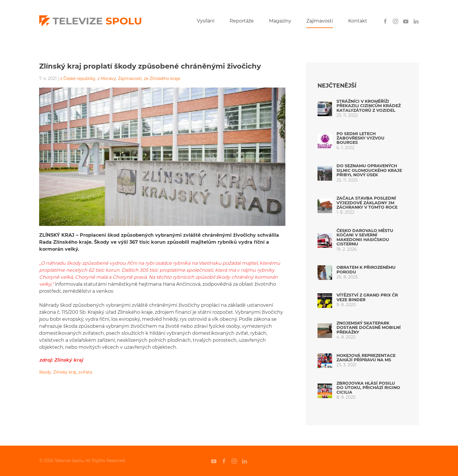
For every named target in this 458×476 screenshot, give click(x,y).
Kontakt (358, 21)
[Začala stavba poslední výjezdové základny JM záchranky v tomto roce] (325, 205)
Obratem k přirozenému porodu (366, 270)
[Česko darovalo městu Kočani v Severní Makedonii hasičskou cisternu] (325, 240)
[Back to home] (90, 21)
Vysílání (206, 21)
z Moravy (107, 79)
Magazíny (280, 21)
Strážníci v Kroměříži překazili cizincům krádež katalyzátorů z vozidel (369, 106)
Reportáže (242, 21)
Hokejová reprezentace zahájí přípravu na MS (366, 358)
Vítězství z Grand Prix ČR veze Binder (367, 297)
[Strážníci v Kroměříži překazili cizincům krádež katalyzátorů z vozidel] (325, 108)
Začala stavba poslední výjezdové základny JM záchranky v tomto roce (367, 203)
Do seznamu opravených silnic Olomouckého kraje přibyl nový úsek (369, 170)
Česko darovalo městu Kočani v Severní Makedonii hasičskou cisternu (365, 237)
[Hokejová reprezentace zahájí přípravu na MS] (325, 360)
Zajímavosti (320, 21)
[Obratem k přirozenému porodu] (325, 272)
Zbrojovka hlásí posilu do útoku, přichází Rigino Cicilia (368, 388)
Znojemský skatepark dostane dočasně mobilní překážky (369, 328)
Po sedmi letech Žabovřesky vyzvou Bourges (360, 138)
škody (45, 372)
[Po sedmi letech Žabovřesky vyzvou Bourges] (325, 141)
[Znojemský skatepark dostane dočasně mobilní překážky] (325, 330)
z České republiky (78, 79)
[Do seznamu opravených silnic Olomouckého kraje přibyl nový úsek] (325, 173)
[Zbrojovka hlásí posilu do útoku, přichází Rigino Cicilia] (325, 390)
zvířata (85, 372)
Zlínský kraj (65, 372)
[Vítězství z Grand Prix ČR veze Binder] (325, 300)
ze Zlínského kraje (162, 79)
